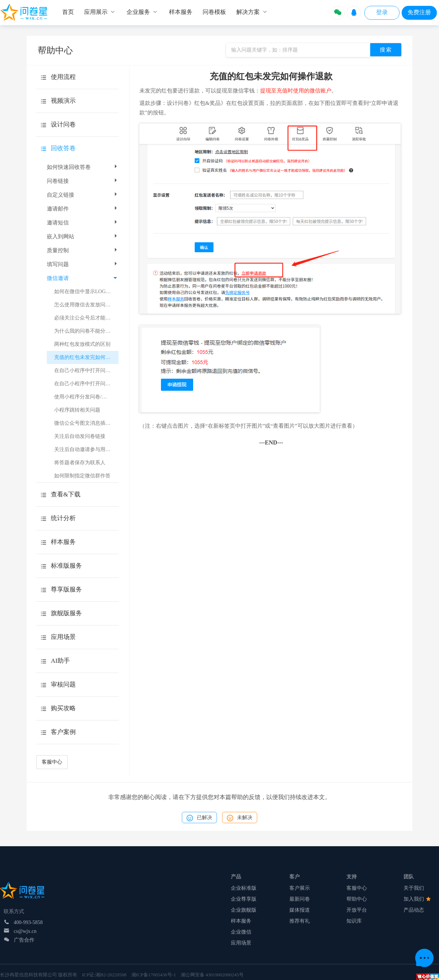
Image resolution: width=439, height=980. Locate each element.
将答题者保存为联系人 (80, 463)
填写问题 (83, 264)
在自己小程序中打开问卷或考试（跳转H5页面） (86, 370)
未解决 (240, 818)
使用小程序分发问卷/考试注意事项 (86, 397)
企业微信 (241, 932)
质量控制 (83, 250)
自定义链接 (83, 195)
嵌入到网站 (83, 237)
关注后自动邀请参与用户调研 (86, 449)
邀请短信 (83, 223)
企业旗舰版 (244, 910)
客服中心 (52, 762)
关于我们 (414, 888)
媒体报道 (300, 910)
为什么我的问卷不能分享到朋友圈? (86, 331)
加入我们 (417, 899)
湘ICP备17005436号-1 (154, 975)
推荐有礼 (300, 921)
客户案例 (63, 732)
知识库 (354, 921)
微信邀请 (82, 278)
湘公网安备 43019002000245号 (212, 975)
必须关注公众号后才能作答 (85, 318)
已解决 (199, 818)
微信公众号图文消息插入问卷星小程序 (86, 423)
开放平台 (357, 910)
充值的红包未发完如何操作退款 (86, 357)
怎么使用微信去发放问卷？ (85, 305)
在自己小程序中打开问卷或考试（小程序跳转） (86, 384)
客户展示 (300, 888)
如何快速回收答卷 (83, 167)
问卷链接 (83, 181)
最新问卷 (300, 899)
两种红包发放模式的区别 (82, 344)
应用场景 (241, 943)
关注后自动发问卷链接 (80, 436)
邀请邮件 (83, 209)
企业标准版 (244, 888)
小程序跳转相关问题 (77, 410)
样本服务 (241, 921)
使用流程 (63, 77)
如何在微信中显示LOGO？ (84, 292)
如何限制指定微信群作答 (82, 476)
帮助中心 (357, 899)
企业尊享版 (244, 899)
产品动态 (414, 910)
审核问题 (63, 684)
